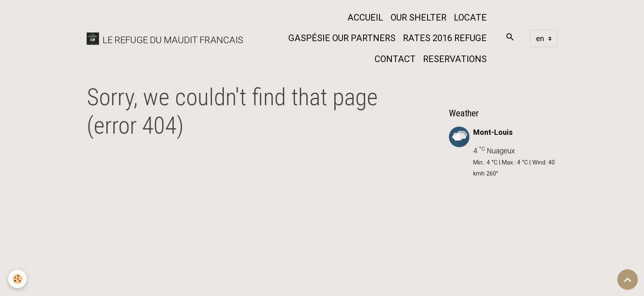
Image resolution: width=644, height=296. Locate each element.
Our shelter (419, 17)
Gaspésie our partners (342, 38)
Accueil (365, 17)
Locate (470, 17)
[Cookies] (17, 279)
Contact (395, 59)
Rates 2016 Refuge (445, 38)
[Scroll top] (628, 280)
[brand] (159, 38)
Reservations (455, 59)
